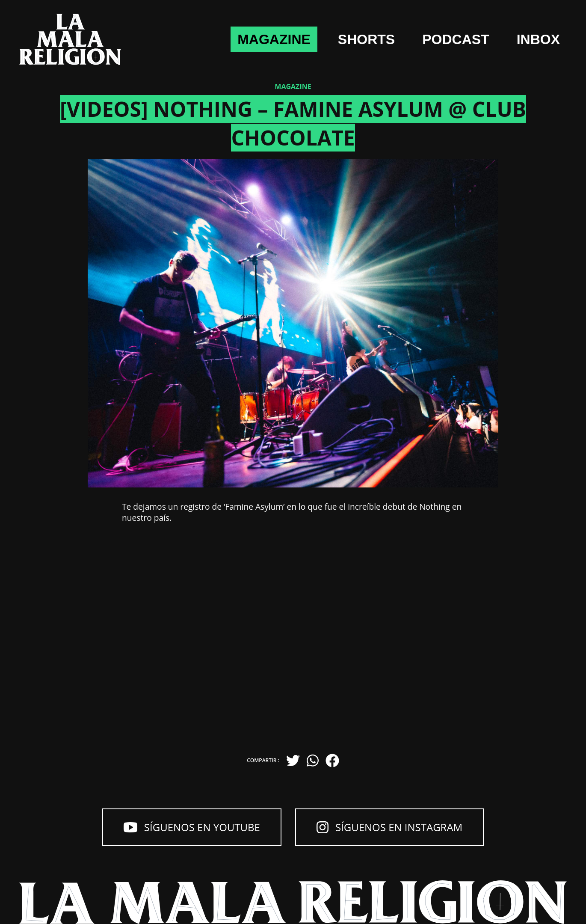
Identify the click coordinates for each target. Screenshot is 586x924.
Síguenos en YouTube (192, 827)
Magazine (274, 39)
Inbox (538, 39)
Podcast (456, 39)
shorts (366, 39)
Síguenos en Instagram (389, 827)
